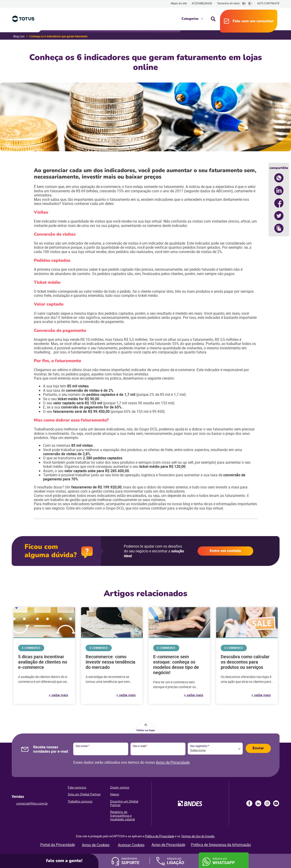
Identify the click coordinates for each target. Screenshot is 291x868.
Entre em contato (225, 551)
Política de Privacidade (160, 836)
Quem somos (120, 787)
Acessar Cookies (131, 845)
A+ (244, 3)
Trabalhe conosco (80, 801)
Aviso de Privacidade (173, 762)
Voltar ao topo (146, 730)
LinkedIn (258, 803)
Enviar (258, 748)
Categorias (190, 19)
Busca (213, 19)
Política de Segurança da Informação (221, 845)
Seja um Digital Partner (84, 794)
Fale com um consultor (253, 21)
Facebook (249, 803)
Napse (115, 794)
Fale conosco (77, 787)
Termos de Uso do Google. (198, 836)
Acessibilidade (202, 3)
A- (250, 3)
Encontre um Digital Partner (124, 803)
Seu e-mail (140, 746)
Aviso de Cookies (96, 845)
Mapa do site (179, 3)
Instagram (267, 803)
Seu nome (82, 746)
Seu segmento (200, 746)
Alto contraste (268, 3)
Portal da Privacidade (58, 845)
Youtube (276, 803)
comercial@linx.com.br (32, 803)
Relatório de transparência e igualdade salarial (122, 816)
